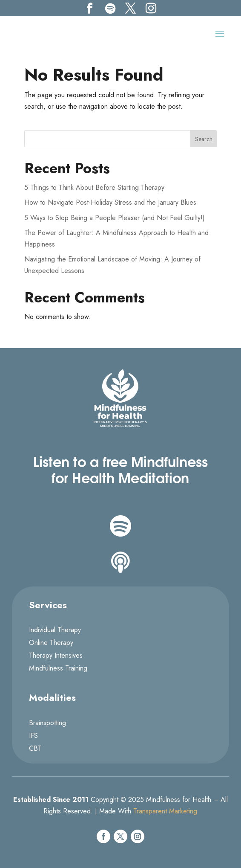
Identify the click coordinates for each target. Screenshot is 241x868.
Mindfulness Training (58, 669)
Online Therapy (51, 644)
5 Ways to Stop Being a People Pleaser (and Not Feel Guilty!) (115, 218)
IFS (33, 737)
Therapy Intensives (56, 656)
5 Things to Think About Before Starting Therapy (94, 187)
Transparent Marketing (165, 811)
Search (204, 139)
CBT (35, 749)
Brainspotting (47, 724)
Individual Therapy (55, 631)
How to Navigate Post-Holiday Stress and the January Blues (110, 202)
